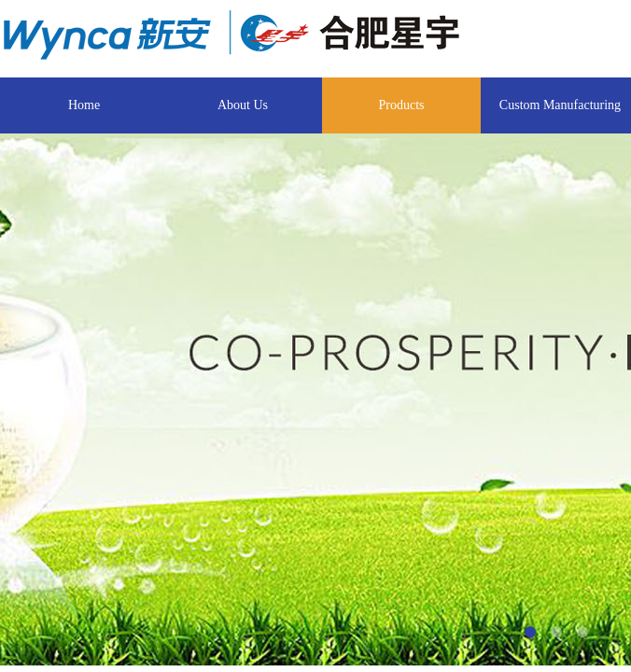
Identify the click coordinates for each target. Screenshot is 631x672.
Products (402, 105)
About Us (243, 105)
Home (84, 105)
